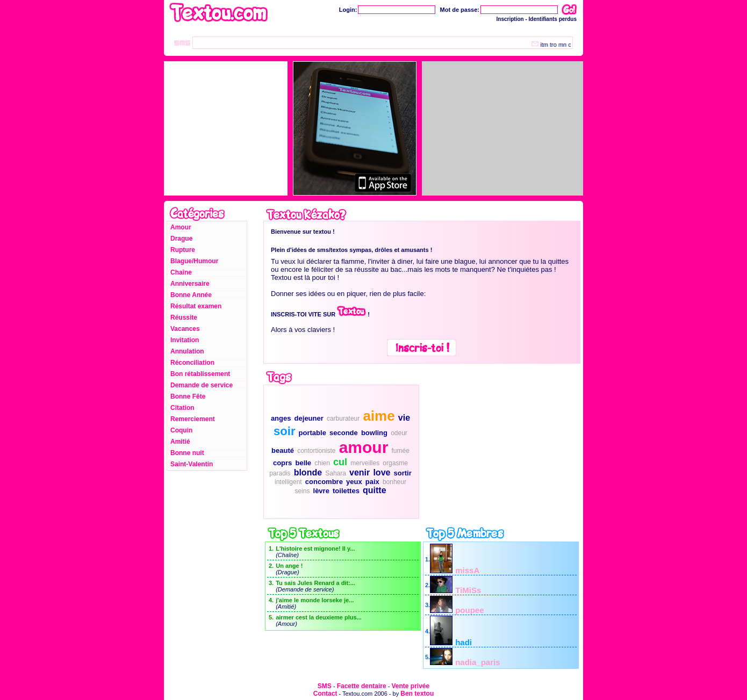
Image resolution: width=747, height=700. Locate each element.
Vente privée (410, 686)
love (382, 472)
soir (284, 431)
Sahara (336, 473)
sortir (403, 473)
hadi (464, 642)
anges (281, 418)
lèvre (321, 491)
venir (360, 472)
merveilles (365, 463)
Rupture (183, 250)
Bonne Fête (188, 396)
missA (467, 570)
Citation (182, 408)
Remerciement (193, 419)
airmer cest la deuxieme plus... (319, 617)
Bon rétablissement (200, 374)
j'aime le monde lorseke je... (315, 600)
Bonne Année (191, 295)
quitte (375, 490)
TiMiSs (468, 590)
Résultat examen (196, 306)
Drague (181, 239)
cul (340, 462)
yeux (354, 482)
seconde (344, 433)
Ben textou (417, 694)
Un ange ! (289, 566)
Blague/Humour (194, 261)
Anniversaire (190, 284)
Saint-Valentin (192, 464)
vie (404, 418)
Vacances (185, 329)
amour (364, 447)
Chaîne (181, 272)
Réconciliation (192, 363)
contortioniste (316, 451)
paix (372, 482)
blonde (308, 472)
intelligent (288, 482)
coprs (282, 463)
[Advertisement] (500, 452)
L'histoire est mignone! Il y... (315, 549)
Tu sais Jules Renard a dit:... (315, 583)
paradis (280, 473)
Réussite (184, 317)
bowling (374, 433)
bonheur (394, 482)
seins (302, 491)
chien (322, 463)
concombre (324, 482)
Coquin (181, 430)
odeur (399, 433)
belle (303, 463)
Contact (325, 694)
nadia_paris (477, 662)
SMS (325, 686)
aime (379, 416)
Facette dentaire (362, 686)
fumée (400, 451)
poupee (469, 610)
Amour (181, 227)
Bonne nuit (187, 453)
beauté (283, 450)
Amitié (180, 442)
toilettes (346, 491)
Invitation (185, 340)
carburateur (343, 418)
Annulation (187, 351)
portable (313, 433)
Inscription (510, 19)
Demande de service (202, 385)
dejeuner (309, 418)
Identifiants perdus (553, 19)
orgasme (395, 463)
